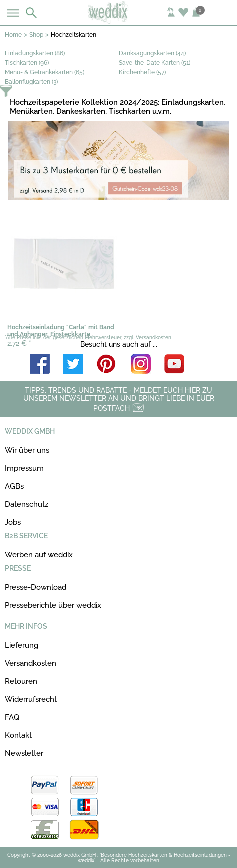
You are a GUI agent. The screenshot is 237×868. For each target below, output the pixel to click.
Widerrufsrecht (31, 699)
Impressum (24, 468)
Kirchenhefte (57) (142, 72)
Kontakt (18, 735)
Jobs (13, 522)
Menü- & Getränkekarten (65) (45, 72)
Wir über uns (27, 450)
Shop (36, 35)
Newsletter (24, 753)
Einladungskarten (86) (35, 53)
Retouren (21, 681)
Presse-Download (36, 587)
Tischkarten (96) (27, 63)
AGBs (14, 486)
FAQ (12, 717)
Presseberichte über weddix (53, 605)
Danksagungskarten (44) (152, 53)
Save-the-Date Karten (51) (154, 63)
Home (13, 35)
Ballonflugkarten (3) (31, 82)
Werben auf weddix (39, 555)
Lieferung (22, 645)
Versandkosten (31, 663)
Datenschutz (27, 504)
